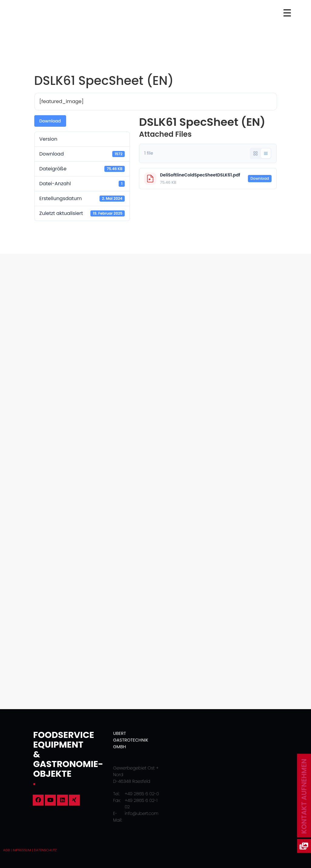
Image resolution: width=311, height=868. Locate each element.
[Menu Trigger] (287, 13)
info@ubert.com (142, 813)
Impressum (22, 850)
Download (50, 121)
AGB (7, 850)
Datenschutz (45, 850)
